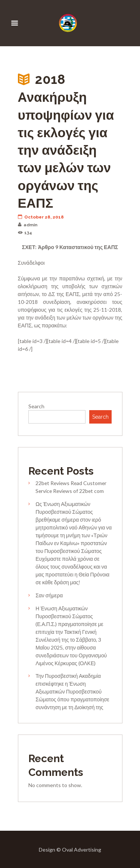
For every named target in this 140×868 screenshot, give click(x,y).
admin (28, 225)
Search (36, 406)
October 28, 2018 (41, 217)
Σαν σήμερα (49, 595)
